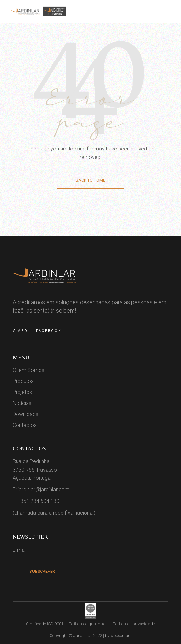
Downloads (25, 414)
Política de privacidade (134, 624)
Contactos (25, 425)
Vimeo (20, 331)
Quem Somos (28, 370)
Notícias (22, 403)
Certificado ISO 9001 (45, 624)
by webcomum (118, 635)
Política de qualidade (88, 624)
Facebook (49, 331)
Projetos (22, 392)
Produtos (23, 381)
